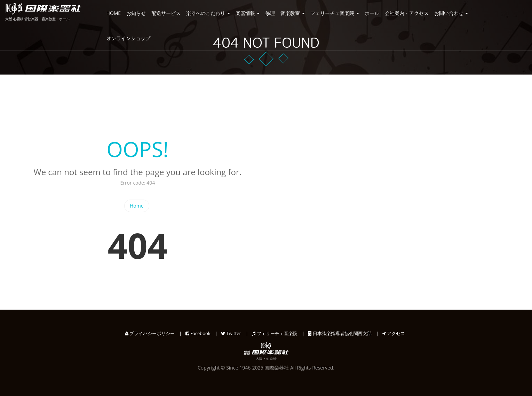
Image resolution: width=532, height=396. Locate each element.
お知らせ (136, 13)
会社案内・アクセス (407, 13)
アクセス (394, 333)
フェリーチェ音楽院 (335, 13)
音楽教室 (293, 13)
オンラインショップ (128, 38)
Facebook (198, 333)
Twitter (231, 333)
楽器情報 (248, 13)
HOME (114, 13)
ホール (372, 13)
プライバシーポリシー (150, 333)
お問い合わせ (451, 13)
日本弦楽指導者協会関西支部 (340, 333)
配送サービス (166, 13)
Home (137, 206)
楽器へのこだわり (208, 13)
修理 (270, 13)
